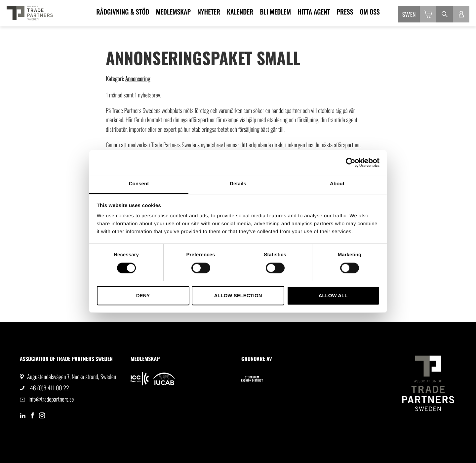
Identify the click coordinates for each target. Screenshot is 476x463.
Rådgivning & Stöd (123, 12)
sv (405, 15)
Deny (143, 295)
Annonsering (138, 79)
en (413, 15)
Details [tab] (238, 184)
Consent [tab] (139, 184)
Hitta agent (314, 12)
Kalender (240, 12)
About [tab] (337, 184)
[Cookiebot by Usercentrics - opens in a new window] (351, 162)
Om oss (370, 12)
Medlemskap (173, 12)
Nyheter (209, 12)
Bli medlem (275, 12)
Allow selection (238, 295)
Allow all (333, 295)
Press (345, 12)
